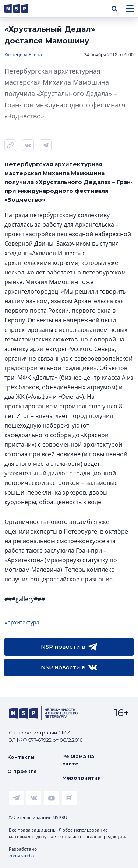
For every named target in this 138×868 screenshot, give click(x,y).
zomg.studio (21, 856)
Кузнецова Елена (23, 55)
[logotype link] (22, 9)
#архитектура (22, 622)
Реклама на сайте (78, 760)
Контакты (21, 757)
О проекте (22, 771)
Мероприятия (82, 778)
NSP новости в (69, 647)
